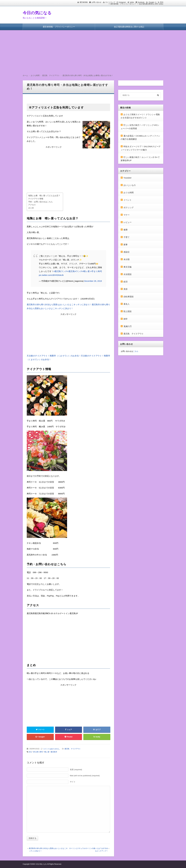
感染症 (127, 252)
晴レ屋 (47, 752)
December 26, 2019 (93, 281)
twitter (132, 2)
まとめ (31, 208)
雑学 (126, 319)
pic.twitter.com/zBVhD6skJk (51, 275)
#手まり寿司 (96, 271)
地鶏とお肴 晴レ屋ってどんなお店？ (44, 196)
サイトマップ (110, 2)
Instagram (122, 2)
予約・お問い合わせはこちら (40, 202)
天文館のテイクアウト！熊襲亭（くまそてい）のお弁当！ (54, 356)
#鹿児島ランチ (60, 271)
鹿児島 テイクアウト (73, 749)
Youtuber (128, 178)
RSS (162, 2)
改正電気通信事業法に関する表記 (151, 4)
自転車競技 (129, 297)
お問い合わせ (96, 2)
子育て (127, 237)
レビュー (128, 222)
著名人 (127, 304)
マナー (127, 215)
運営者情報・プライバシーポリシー (123, 4)
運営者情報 (84, 2)
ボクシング (129, 207)
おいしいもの (130, 185)
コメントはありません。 (52, 749)
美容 (126, 289)
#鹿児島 (71, 271)
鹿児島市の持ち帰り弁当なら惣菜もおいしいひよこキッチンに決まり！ (59, 304)
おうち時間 (129, 193)
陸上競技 (128, 311)
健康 (126, 230)
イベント (128, 200)
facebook (141, 2)
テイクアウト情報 (36, 199)
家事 (126, 245)
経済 (126, 282)
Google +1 (153, 2)
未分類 (127, 259)
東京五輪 (128, 267)
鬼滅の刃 (128, 326)
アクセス (32, 205)
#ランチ (78, 271)
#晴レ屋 (86, 271)
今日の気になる (37, 13)
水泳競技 (128, 274)
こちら (136, 351)
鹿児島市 (54, 752)
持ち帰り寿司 (38, 752)
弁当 (30, 752)
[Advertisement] (93, 50)
